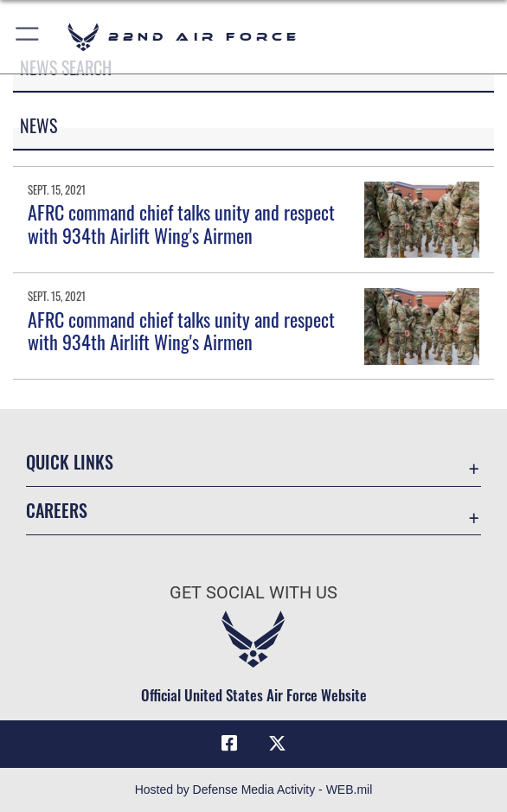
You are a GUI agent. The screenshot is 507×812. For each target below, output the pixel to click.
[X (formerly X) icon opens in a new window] (278, 744)
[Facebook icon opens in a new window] (229, 744)
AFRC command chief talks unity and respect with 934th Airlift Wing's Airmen (181, 223)
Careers (57, 510)
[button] (28, 37)
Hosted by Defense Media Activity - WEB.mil (254, 790)
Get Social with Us (253, 592)
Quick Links (70, 462)
